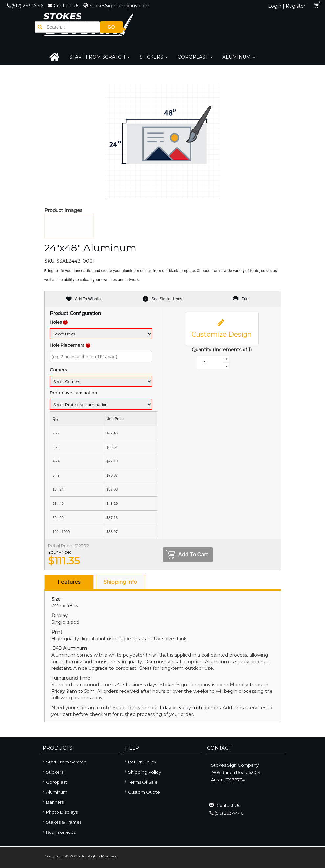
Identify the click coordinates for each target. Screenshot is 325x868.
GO (269, 27)
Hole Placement (67, 345)
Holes (56, 322)
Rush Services (58, 832)
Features (69, 582)
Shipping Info (120, 582)
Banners (52, 802)
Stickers (154, 57)
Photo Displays (59, 812)
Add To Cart (187, 555)
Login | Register (287, 6)
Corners (58, 370)
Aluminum (239, 57)
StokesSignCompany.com (116, 6)
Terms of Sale (143, 782)
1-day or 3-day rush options (190, 708)
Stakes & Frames (61, 822)
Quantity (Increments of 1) (222, 350)
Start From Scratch (100, 57)
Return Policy (142, 762)
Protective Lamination (73, 393)
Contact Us (64, 6)
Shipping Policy (145, 772)
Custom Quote (144, 792)
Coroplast (195, 57)
